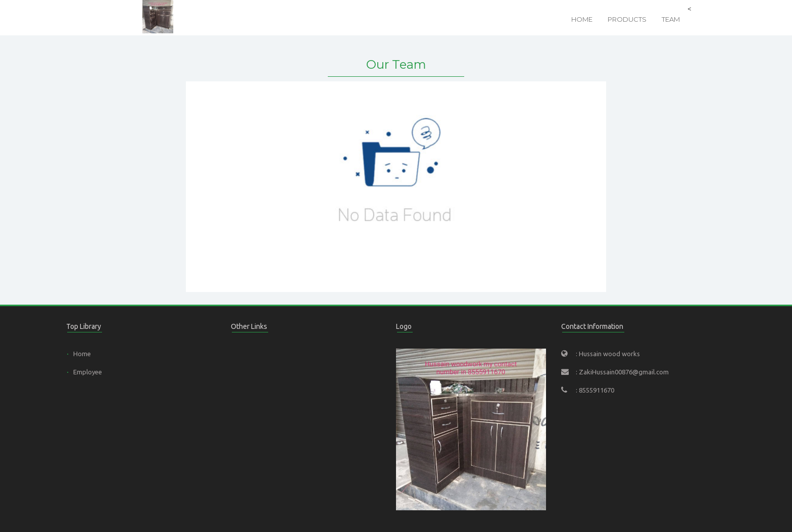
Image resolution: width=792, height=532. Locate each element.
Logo (404, 326)
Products (627, 19)
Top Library (84, 326)
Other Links (249, 326)
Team (671, 19)
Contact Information (592, 326)
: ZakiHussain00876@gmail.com (622, 372)
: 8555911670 (595, 390)
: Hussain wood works (608, 354)
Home (582, 19)
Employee (88, 372)
